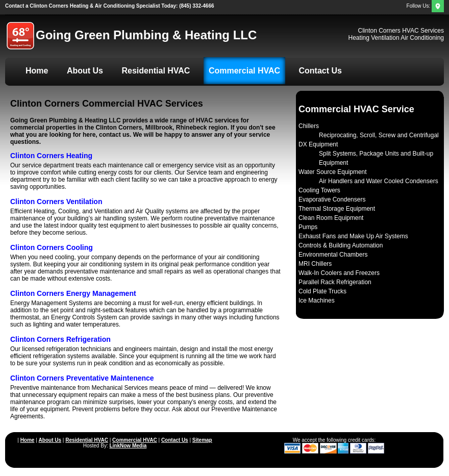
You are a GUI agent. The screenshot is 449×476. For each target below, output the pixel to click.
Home (37, 71)
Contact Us (320, 71)
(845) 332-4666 (110, 6)
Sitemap (202, 440)
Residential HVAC (156, 71)
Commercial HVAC (244, 71)
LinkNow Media (128, 446)
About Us (85, 71)
